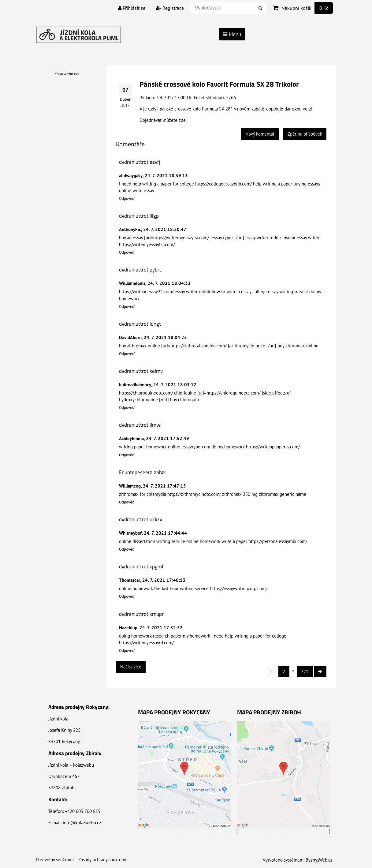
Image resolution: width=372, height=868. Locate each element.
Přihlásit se (132, 8)
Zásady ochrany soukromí (102, 860)
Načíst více (131, 667)
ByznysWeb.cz (319, 860)
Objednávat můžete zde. (163, 120)
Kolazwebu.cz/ (67, 74)
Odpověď (127, 198)
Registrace (170, 8)
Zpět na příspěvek (305, 134)
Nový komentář (260, 134)
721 (305, 671)
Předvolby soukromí (55, 860)
